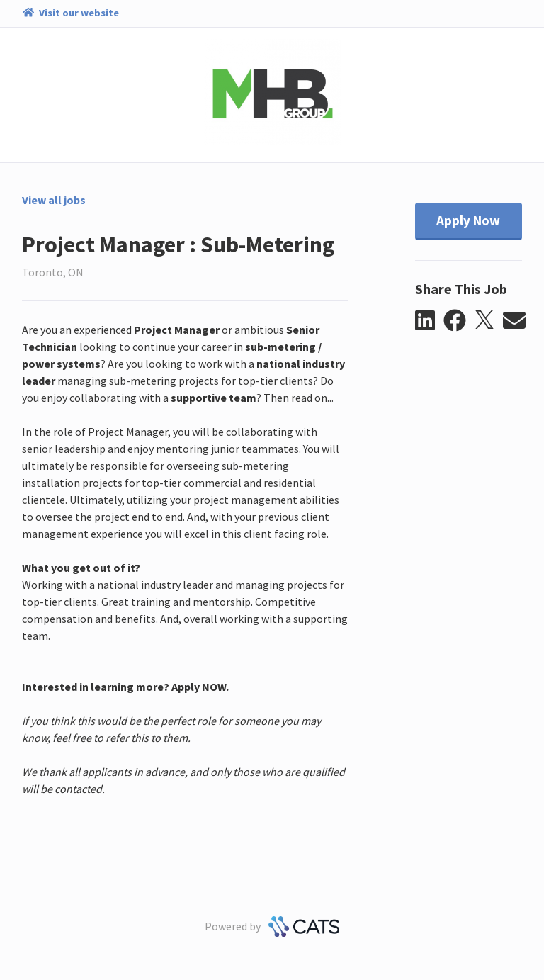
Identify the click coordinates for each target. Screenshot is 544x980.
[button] (430, 321)
